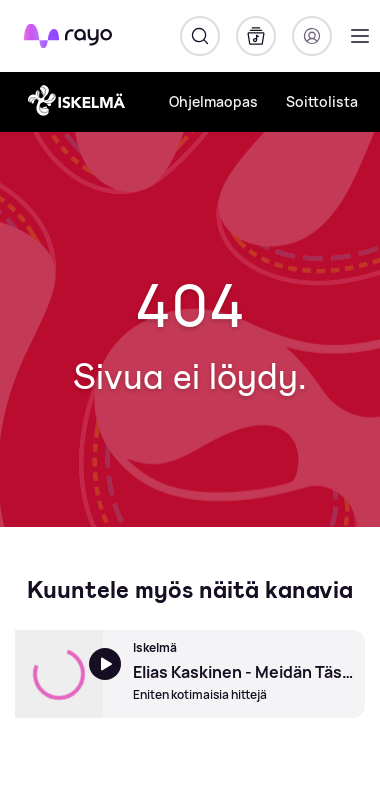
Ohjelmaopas (213, 101)
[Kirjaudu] (312, 36)
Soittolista (322, 101)
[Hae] (200, 36)
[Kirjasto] (256, 36)
